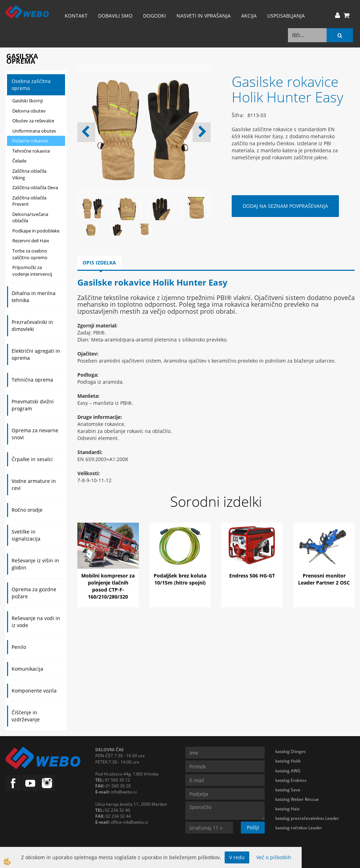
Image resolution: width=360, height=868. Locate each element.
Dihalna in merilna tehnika (34, 297)
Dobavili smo (115, 16)
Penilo (19, 647)
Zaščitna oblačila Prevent (29, 201)
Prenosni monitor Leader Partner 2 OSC (324, 579)
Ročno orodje (27, 510)
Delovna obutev (29, 111)
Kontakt (76, 16)
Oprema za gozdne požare (34, 593)
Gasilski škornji (28, 101)
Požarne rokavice (30, 141)
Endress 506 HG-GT (252, 576)
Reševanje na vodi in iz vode (36, 622)
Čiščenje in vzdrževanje (26, 716)
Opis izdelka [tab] (99, 263)
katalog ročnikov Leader (299, 828)
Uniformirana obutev (34, 131)
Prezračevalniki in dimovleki (32, 325)
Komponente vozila (34, 691)
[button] (202, 132)
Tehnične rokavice (31, 151)
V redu (237, 857)
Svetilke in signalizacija (26, 535)
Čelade (19, 161)
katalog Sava (288, 790)
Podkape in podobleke (36, 231)
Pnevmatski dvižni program (33, 405)
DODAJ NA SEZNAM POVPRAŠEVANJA (285, 206)
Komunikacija (27, 669)
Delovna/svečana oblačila (30, 218)
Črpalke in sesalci (32, 459)
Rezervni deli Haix (31, 241)
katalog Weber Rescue (297, 799)
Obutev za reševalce (33, 121)
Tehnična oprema (32, 380)
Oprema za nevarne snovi (35, 434)
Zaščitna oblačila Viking (29, 174)
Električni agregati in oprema (36, 354)
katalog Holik (288, 761)
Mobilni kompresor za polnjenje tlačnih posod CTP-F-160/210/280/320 (108, 586)
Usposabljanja (286, 16)
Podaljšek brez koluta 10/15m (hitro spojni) (180, 579)
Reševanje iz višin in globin (35, 564)
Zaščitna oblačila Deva (35, 187)
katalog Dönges (291, 751)
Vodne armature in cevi (34, 484)
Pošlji (253, 827)
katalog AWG (288, 771)
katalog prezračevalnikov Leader (307, 818)
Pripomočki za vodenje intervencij (32, 271)
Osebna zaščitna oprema (31, 85)
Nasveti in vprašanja (204, 16)
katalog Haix (287, 809)
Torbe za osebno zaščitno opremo (30, 254)
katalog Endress (291, 780)
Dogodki (155, 16)
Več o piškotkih (274, 857)
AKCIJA (249, 16)
